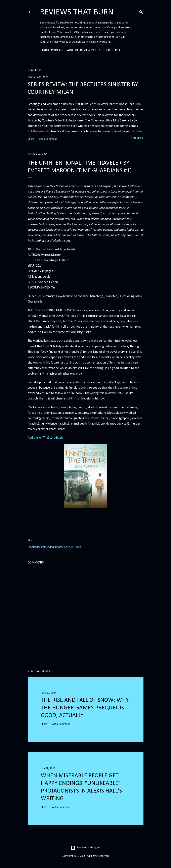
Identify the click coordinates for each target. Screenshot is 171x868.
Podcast (57, 50)
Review (59, 547)
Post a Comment (47, 139)
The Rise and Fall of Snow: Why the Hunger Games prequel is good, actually (85, 708)
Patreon (72, 50)
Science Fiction (73, 547)
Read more (137, 138)
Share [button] (31, 139)
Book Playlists (114, 50)
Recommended (45, 547)
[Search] (141, 11)
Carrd (44, 50)
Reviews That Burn (77, 12)
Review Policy (90, 50)
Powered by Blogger (86, 848)
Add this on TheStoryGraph (45, 438)
